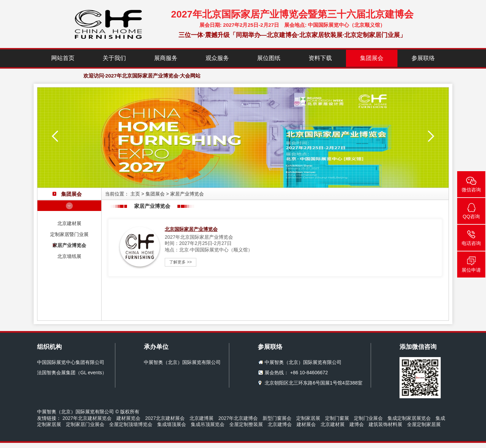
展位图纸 (269, 58)
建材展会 (306, 424)
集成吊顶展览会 (208, 424)
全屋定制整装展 (246, 424)
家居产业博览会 (69, 245)
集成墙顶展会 (172, 424)
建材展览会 (128, 418)
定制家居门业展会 (85, 424)
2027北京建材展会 (165, 418)
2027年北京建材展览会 (87, 418)
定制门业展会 (368, 418)
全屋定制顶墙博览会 (131, 424)
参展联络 (423, 58)
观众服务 (217, 58)
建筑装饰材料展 (385, 424)
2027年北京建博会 (238, 418)
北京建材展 (69, 223)
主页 (135, 194)
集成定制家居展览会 (409, 418)
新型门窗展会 (277, 418)
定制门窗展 (337, 418)
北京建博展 (201, 418)
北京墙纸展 (69, 256)
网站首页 (63, 58)
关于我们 (114, 58)
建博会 (357, 424)
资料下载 (320, 58)
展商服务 (166, 58)
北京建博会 (280, 424)
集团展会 (372, 58)
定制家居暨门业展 (69, 234)
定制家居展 (308, 418)
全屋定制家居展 (424, 424)
